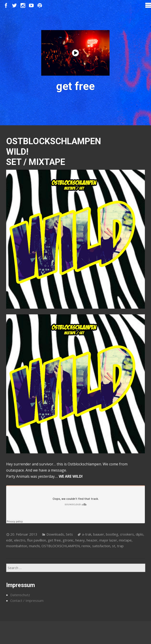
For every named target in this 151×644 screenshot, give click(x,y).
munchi (34, 546)
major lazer (108, 540)
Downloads (55, 534)
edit (9, 540)
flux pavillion (37, 540)
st (114, 546)
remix (86, 546)
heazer (92, 540)
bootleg (112, 534)
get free (54, 540)
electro (20, 540)
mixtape (125, 540)
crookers (127, 534)
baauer (99, 534)
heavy (80, 540)
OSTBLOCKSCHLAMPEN (61, 546)
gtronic (68, 540)
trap (120, 546)
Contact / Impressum (27, 600)
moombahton (17, 546)
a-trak (87, 534)
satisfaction (101, 546)
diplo (139, 534)
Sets (69, 534)
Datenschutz (20, 595)
